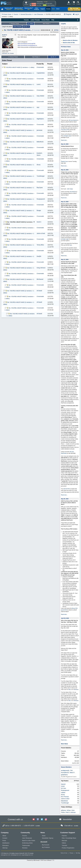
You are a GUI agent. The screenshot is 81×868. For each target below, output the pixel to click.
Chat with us (69, 826)
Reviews (25, 848)
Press (4, 841)
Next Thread (47, 24)
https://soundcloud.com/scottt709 (26, 44)
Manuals (64, 841)
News (44, 836)
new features (73, 192)
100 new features (73, 120)
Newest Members (66, 767)
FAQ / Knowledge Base (69, 838)
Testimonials (26, 845)
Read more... (64, 140)
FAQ (53, 20)
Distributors (6, 843)
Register (68, 14)
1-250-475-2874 (49, 4)
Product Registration (68, 848)
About (4, 836)
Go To (26, 27)
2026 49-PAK (67, 489)
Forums (16, 14)
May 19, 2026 (65, 50)
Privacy (71, 853)
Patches (64, 836)
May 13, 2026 (65, 202)
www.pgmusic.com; (6, 855)
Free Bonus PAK (65, 130)
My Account (46, 845)
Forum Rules (46, 20)
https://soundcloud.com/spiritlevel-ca (27, 45)
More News (64, 744)
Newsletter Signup (48, 838)
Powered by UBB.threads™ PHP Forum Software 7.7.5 (40, 860)
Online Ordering (51, 5)
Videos (64, 843)
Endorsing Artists (27, 843)
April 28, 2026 (65, 618)
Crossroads (36, 30)
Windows (76, 690)
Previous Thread (14, 24)
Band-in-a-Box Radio (29, 841)
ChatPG (63, 24)
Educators (6, 845)
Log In (76, 14)
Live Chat (39, 5)
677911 (57, 30)
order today (70, 189)
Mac (70, 690)
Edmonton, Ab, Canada (8, 53)
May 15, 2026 (65, 144)
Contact (5, 838)
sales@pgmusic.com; (16, 855)
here (71, 245)
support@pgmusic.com (27, 855)
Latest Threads (35, 20)
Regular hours (64, 161)
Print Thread (17, 27)
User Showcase (39, 14)
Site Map (78, 853)
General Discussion (26, 14)
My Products (46, 847)
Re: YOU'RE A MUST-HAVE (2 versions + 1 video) (21, 30)
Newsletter (67, 819)
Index (31, 24)
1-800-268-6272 (40, 4)
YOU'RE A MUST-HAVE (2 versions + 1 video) (20, 67)
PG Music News (66, 47)
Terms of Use (64, 853)
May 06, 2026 (65, 499)
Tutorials (64, 845)
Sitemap (5, 848)
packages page (67, 136)
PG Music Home (7, 14)
